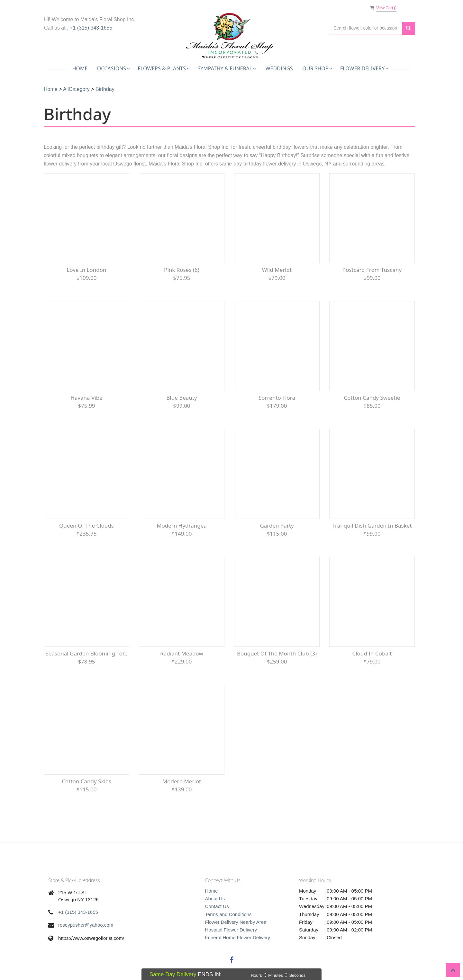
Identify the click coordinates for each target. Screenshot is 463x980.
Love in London (86, 270)
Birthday (105, 89)
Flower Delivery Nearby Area (236, 922)
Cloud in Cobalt (372, 653)
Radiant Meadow (182, 653)
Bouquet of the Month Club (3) (277, 653)
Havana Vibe (86, 398)
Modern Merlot (182, 781)
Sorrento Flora (277, 398)
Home (80, 68)
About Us (215, 899)
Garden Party (277, 526)
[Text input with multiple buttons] (366, 28)
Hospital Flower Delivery (231, 930)
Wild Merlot (277, 270)
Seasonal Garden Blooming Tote (86, 653)
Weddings (279, 68)
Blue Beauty (182, 398)
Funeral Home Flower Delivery (238, 937)
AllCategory (76, 89)
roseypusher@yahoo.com (86, 925)
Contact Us (217, 906)
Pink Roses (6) (182, 270)
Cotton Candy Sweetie (372, 398)
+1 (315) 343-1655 (91, 28)
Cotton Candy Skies (86, 781)
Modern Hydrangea (182, 526)
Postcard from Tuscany (372, 270)
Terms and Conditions (228, 914)
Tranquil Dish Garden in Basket (372, 526)
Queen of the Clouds (86, 526)
